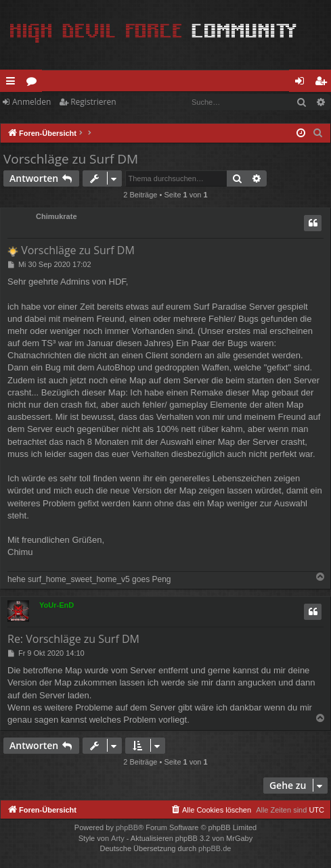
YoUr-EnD (57, 605)
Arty (118, 838)
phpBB (127, 827)
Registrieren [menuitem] (324, 83)
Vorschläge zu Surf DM (71, 159)
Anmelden (31, 102)
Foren (34, 83)
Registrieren (93, 102)
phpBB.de (215, 848)
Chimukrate (57, 216)
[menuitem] (318, 133)
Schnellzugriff (13, 83)
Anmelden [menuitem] (303, 83)
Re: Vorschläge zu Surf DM (73, 639)
